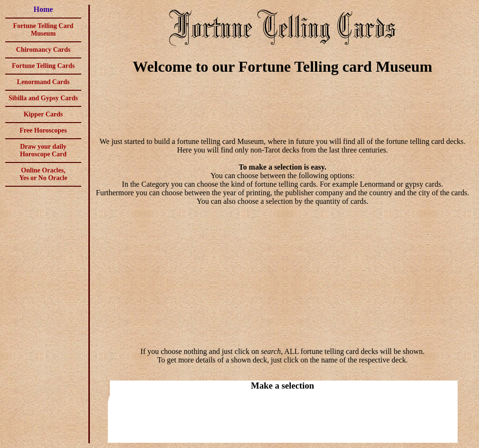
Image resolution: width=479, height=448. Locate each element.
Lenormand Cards (43, 82)
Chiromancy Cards (43, 50)
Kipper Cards (43, 114)
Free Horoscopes (43, 130)
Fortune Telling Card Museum (43, 30)
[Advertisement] (283, 107)
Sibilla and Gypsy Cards (43, 98)
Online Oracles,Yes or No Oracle (43, 174)
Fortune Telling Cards (43, 66)
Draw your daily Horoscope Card (43, 150)
